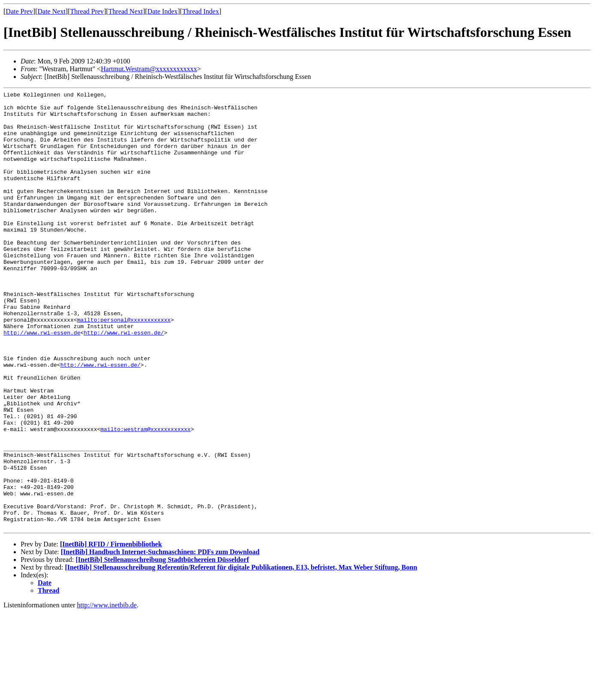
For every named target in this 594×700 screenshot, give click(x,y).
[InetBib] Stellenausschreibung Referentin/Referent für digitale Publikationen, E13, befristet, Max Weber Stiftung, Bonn (241, 655)
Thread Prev (87, 11)
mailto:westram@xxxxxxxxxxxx (145, 497)
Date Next (52, 11)
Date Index (163, 11)
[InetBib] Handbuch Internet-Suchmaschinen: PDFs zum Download (160, 639)
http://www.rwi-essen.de (42, 381)
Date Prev (19, 11)
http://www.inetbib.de (107, 692)
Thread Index (201, 11)
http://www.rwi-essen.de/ (124, 381)
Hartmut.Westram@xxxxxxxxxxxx (149, 69)
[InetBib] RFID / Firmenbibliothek (111, 632)
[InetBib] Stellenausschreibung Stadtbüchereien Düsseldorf (162, 647)
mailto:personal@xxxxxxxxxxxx (124, 366)
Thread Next (126, 11)
